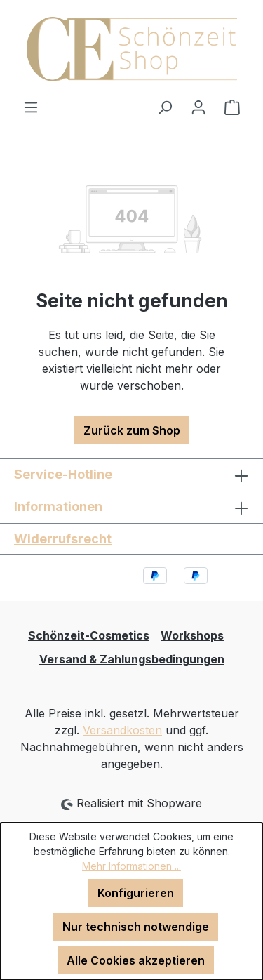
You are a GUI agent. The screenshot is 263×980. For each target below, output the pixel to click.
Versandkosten (122, 730)
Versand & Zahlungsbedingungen (132, 659)
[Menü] (31, 107)
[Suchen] (165, 107)
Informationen (58, 506)
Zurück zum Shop (132, 430)
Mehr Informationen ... (131, 866)
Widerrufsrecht (63, 539)
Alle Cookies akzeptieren (136, 960)
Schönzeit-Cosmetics (89, 635)
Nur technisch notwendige (136, 927)
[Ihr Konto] (198, 107)
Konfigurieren (136, 893)
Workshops (192, 635)
